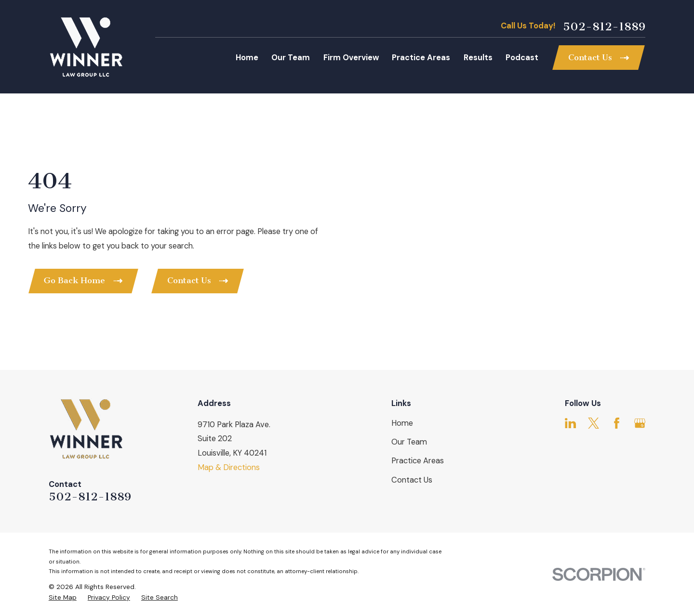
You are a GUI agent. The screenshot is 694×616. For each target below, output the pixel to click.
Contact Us (412, 480)
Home (402, 423)
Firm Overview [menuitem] (351, 58)
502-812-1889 (604, 26)
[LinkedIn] (570, 423)
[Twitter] (594, 423)
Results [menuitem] (478, 58)
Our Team (409, 442)
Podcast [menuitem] (522, 58)
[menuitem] (63, 597)
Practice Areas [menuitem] (421, 58)
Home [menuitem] (247, 58)
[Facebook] (617, 423)
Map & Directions (229, 467)
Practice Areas (418, 461)
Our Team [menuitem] (291, 58)
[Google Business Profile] (640, 423)
